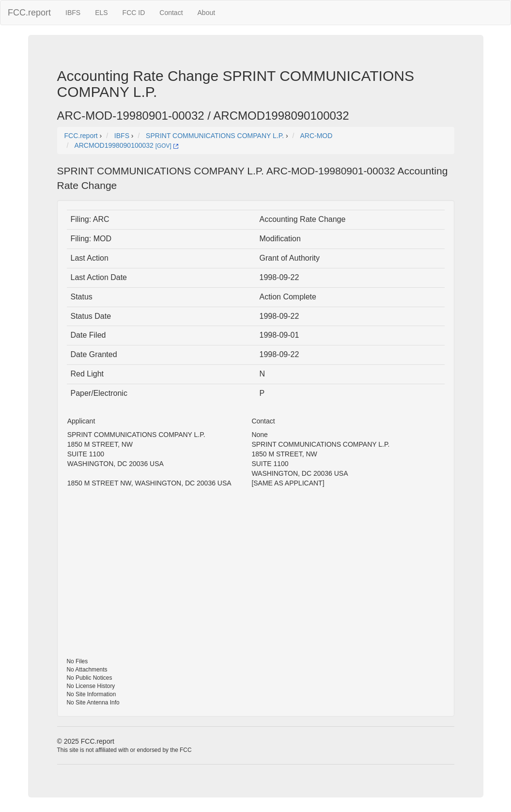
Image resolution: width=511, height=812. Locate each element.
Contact (171, 13)
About (207, 13)
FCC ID (134, 13)
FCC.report (29, 13)
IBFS (73, 13)
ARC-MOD (316, 136)
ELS (101, 13)
